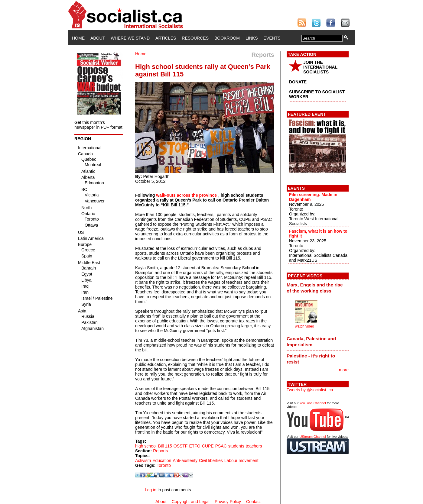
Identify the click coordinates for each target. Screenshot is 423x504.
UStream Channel (313, 437)
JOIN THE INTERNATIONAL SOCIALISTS (320, 67)
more (344, 370)
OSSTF (181, 446)
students (236, 446)
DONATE (298, 82)
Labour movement (241, 460)
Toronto (164, 465)
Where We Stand (130, 38)
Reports (160, 451)
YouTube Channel (312, 403)
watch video (304, 326)
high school (146, 446)
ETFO (195, 446)
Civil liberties (211, 460)
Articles (166, 38)
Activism (143, 460)
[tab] (318, 288)
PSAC (221, 446)
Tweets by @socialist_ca (310, 390)
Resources (195, 38)
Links (252, 38)
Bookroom (227, 38)
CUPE (208, 446)
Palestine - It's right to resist (311, 359)
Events (272, 38)
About (98, 38)
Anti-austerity (185, 460)
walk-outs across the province (186, 195)
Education (162, 460)
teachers (254, 446)
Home (78, 38)
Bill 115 (165, 446)
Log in (151, 490)
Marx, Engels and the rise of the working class (315, 288)
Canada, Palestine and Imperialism (311, 342)
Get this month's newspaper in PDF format (98, 125)
